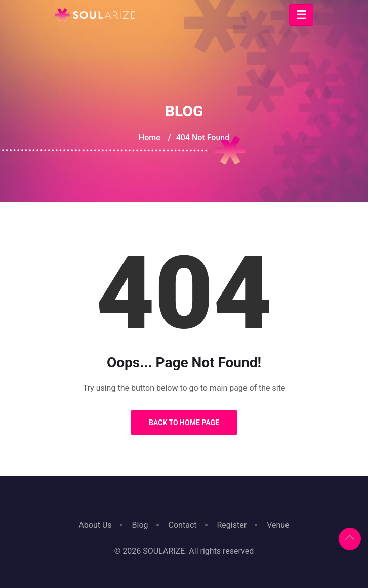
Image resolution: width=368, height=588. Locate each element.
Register (232, 525)
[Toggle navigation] (301, 15)
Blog (140, 525)
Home (150, 137)
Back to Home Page (184, 423)
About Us (95, 525)
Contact (183, 525)
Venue (278, 525)
